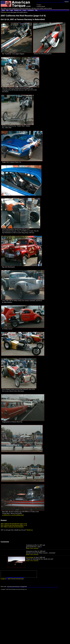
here (5, 12)
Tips (36, 10)
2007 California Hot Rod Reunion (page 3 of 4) (14, 525)
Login (11, 10)
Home (3, 10)
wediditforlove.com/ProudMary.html (13, 515)
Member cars (18, 10)
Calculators (31, 10)
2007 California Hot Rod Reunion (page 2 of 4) (14, 524)
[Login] (3, 580)
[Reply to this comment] (32, 548)
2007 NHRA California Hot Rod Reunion (12, 527)
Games (24, 10)
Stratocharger (30, 557)
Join (7, 10)
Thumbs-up (29, 530)
